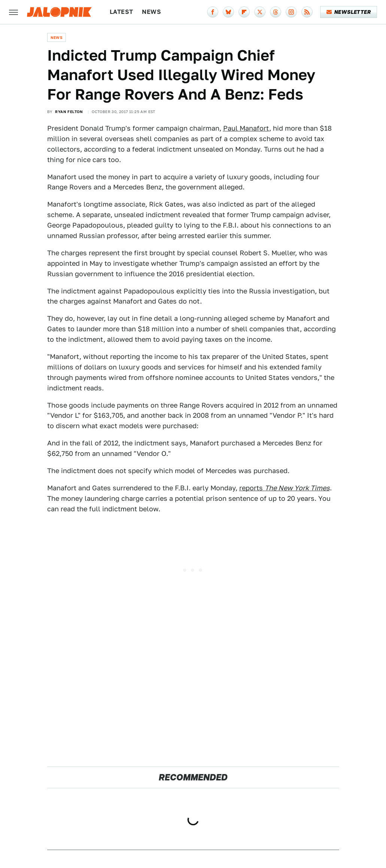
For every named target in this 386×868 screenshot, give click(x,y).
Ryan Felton (69, 112)
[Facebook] (213, 12)
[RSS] (307, 12)
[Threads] (276, 12)
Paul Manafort (246, 128)
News (151, 12)
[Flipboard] (244, 12)
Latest (121, 12)
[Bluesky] (228, 12)
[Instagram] (291, 12)
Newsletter (349, 12)
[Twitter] (260, 12)
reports (285, 488)
